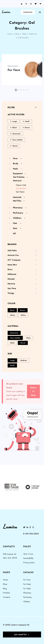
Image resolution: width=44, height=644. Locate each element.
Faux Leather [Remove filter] (18, 140)
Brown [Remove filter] (27, 128)
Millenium (12, 274)
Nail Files (17, 201)
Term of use (28, 554)
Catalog (28, 12)
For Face (14, 70)
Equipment (18, 173)
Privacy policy (29, 563)
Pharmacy (18, 208)
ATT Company (14, 260)
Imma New (12, 265)
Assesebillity (28, 558)
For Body (27, 584)
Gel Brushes (21, 188)
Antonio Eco (13, 255)
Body (16, 163)
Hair (15, 223)
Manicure (33, 34)
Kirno (10, 269)
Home (10, 34)
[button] (16, 90)
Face (15, 158)
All (14, 233)
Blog (5, 589)
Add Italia (12, 250)
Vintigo (11, 293)
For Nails (27, 589)
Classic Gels (21, 185)
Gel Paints (20, 192)
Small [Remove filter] (27, 121)
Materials (17, 197)
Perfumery (18, 213)
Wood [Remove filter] (15, 146)
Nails (24, 34)
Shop (17, 34)
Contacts (7, 597)
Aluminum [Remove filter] (16, 134)
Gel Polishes (19, 177)
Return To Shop (33, 391)
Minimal (11, 279)
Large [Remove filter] (15, 121)
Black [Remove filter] (15, 128)
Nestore (11, 284)
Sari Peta (12, 288)
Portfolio (7, 593)
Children (17, 218)
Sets (15, 228)
